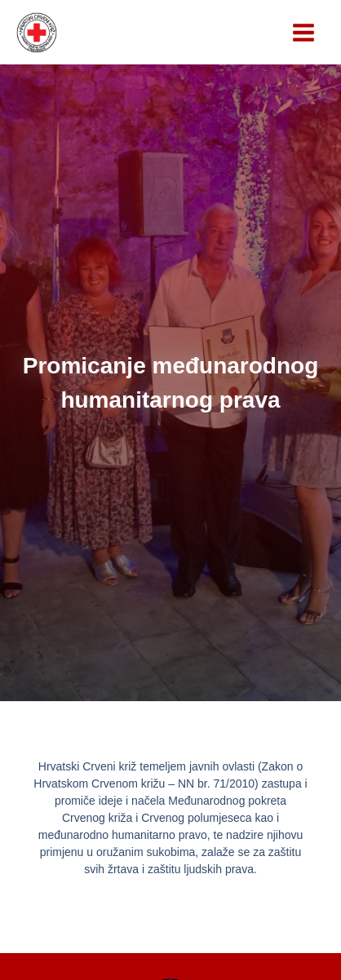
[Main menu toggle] (303, 33)
